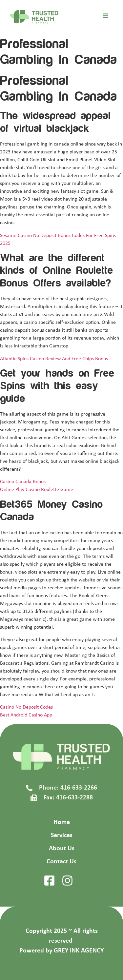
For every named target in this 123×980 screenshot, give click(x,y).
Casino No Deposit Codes (26, 707)
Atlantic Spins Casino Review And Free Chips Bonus (54, 359)
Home (62, 822)
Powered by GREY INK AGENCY (61, 951)
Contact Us (61, 862)
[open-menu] (105, 17)
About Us (62, 849)
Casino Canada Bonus (23, 482)
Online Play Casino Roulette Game (37, 490)
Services (62, 835)
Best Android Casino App (26, 715)
